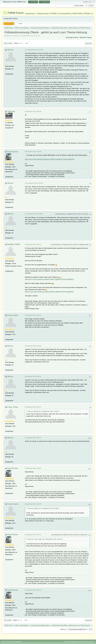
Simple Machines (17, 642)
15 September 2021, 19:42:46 (35, 183)
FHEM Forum (16, 13)
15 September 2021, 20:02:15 (33, 244)
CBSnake (11, 111)
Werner (10, 50)
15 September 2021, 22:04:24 (33, 535)
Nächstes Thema (86, 37)
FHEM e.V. (89, 13)
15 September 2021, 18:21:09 (35, 50)
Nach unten (8, 43)
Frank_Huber (13, 315)
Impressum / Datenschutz (37, 13)
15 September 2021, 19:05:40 (33, 111)
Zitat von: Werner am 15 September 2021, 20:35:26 (43, 411)
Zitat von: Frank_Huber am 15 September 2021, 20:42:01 (45, 539)
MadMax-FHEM (14, 244)
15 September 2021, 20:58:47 (33, 438)
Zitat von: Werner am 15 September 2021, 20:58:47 (43, 508)
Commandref (64, 13)
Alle (27, 43)
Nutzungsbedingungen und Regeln (76, 642)
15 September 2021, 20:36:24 (33, 376)
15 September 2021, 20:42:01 (33, 407)
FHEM (53, 13)
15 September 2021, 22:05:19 (33, 590)
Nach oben (8, 620)
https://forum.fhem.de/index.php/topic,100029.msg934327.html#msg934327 (50, 159)
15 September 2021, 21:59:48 (33, 504)
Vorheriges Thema (72, 37)
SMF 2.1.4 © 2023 (7, 642)
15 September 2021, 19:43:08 (35, 214)
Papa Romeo (13, 152)
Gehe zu (63, 629)
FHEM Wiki (77, 13)
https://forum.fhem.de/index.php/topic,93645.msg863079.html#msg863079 (49, 279)
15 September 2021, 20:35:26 (33, 346)
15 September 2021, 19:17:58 (33, 152)
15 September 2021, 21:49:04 (33, 468)
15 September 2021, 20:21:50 (33, 315)
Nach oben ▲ (90, 642)
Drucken (88, 44)
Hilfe (65, 642)
